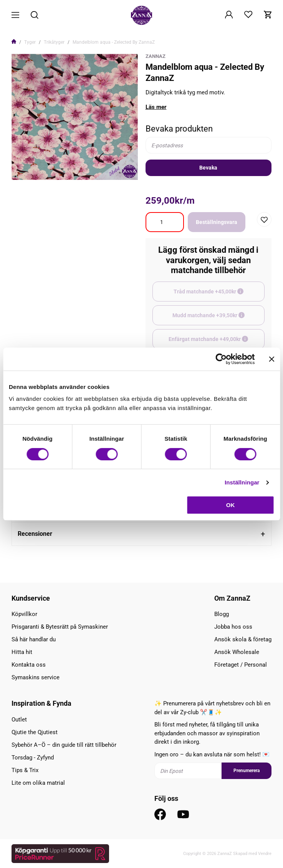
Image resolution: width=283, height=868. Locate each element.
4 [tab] (81, 169)
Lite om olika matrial (38, 783)
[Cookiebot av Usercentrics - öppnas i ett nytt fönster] (221, 359)
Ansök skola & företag (243, 639)
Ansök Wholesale (237, 652)
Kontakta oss (29, 665)
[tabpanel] (75, 117)
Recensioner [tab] (35, 534)
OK (231, 505)
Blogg (222, 614)
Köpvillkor (24, 614)
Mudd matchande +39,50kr (218, 319)
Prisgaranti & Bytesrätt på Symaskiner (60, 627)
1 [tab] (62, 169)
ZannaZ (156, 56)
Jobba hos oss (233, 627)
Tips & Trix (25, 770)
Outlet (19, 720)
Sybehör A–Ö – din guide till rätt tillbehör (64, 745)
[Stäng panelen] (271, 359)
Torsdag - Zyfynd (33, 758)
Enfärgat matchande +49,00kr (217, 343)
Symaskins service (36, 677)
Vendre (265, 854)
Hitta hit (22, 652)
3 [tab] (74, 169)
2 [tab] (68, 169)
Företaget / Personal (241, 665)
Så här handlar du (34, 639)
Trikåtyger (54, 42)
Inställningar (242, 482)
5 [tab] (87, 169)
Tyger (30, 42)
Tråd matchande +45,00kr (219, 295)
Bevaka (208, 168)
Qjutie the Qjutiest (35, 732)
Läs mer (156, 107)
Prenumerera (247, 771)
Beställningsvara (217, 222)
